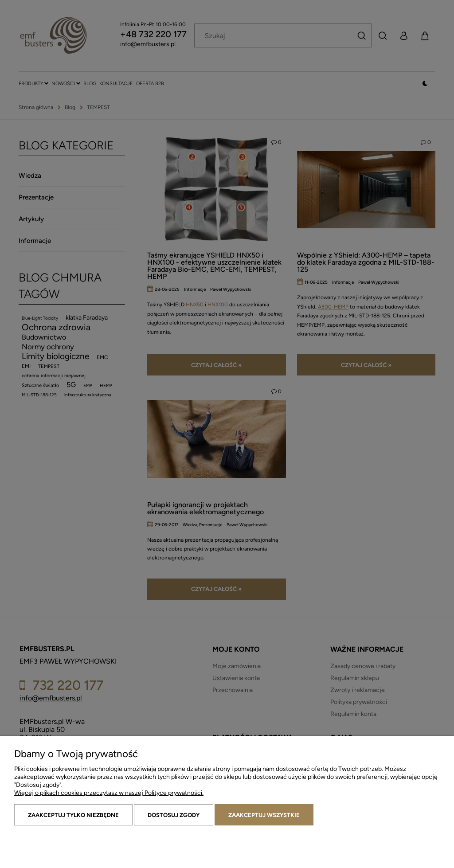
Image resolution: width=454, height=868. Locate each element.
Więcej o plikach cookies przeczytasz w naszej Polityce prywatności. (109, 793)
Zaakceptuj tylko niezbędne (73, 815)
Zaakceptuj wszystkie (264, 815)
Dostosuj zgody (174, 815)
